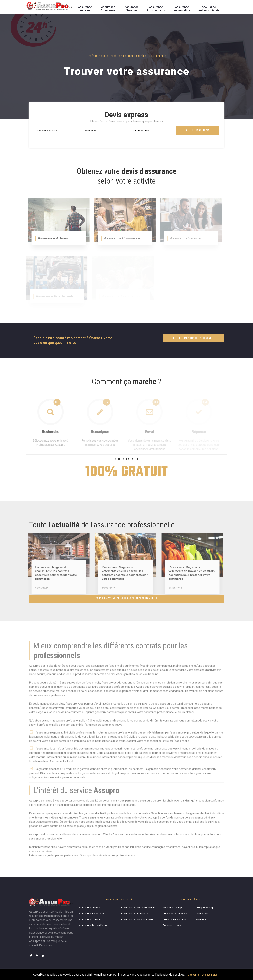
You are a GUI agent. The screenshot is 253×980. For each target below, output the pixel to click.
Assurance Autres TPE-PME (137, 920)
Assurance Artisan (90, 908)
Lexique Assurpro (206, 908)
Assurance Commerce (92, 914)
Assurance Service (90, 920)
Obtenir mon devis (198, 131)
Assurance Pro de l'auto (93, 926)
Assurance (85, 9)
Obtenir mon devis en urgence (193, 338)
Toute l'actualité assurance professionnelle (127, 599)
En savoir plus (210, 975)
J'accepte (193, 975)
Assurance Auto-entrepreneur (138, 908)
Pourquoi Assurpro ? (174, 908)
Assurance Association (134, 914)
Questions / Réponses (175, 914)
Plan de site (203, 914)
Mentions (201, 920)
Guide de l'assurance (174, 920)
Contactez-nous (172, 926)
